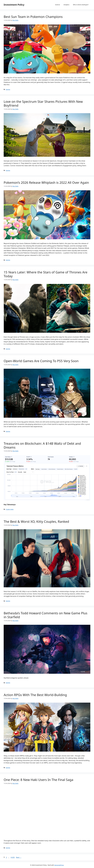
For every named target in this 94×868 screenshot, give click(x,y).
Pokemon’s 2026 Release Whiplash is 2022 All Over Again (46, 183)
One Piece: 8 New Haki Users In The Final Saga (38, 780)
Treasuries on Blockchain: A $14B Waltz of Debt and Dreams (42, 445)
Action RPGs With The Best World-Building (35, 695)
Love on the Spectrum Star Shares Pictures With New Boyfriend (43, 103)
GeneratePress (59, 865)
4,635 (13, 857)
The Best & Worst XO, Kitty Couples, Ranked (36, 521)
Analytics (66, 5)
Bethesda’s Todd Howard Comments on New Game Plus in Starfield (45, 615)
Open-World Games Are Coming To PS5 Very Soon (41, 361)
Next (19, 857)
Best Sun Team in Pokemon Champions (33, 17)
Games (8, 89)
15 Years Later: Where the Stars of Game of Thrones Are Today (46, 274)
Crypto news (10, 509)
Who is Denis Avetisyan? (81, 5)
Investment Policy (14, 5)
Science (58, 5)
